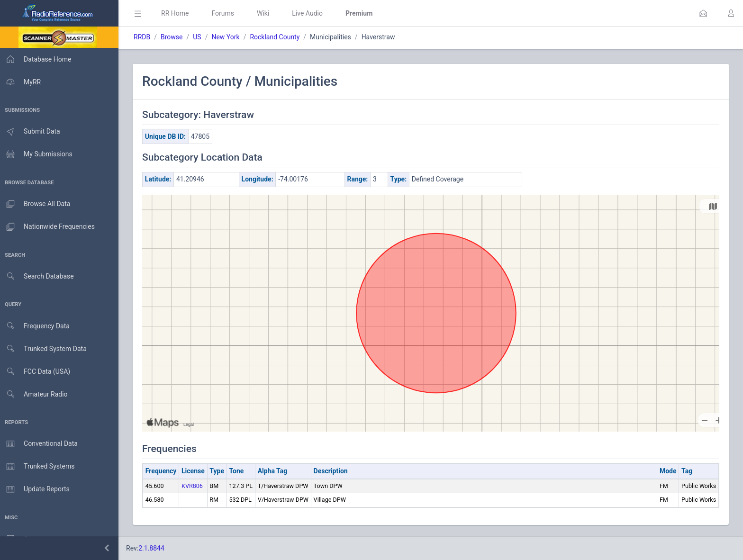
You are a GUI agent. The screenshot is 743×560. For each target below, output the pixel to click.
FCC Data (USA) (36, 372)
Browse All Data (36, 204)
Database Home (37, 59)
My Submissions (38, 154)
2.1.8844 (154, 548)
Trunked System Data (45, 349)
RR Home (178, 13)
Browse (174, 37)
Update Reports (36, 489)
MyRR (22, 82)
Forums (226, 13)
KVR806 (195, 486)
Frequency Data (36, 326)
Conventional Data (40, 444)
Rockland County (277, 37)
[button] (703, 13)
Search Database (38, 276)
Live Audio (310, 13)
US (200, 37)
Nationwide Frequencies (49, 227)
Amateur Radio (35, 394)
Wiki (266, 13)
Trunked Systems (39, 467)
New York (228, 37)
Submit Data (32, 132)
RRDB (145, 37)
